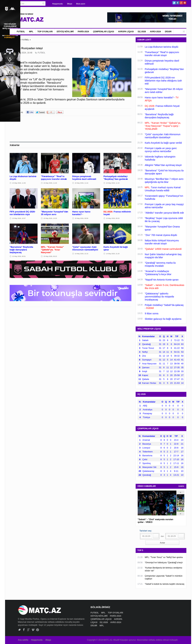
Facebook (178, 3)
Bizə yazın (81, 4)
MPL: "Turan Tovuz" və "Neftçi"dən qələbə (164, 557)
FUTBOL (21, 32)
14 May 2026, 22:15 (82, 254)
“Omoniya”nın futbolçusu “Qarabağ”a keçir (164, 563)
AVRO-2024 (155, 32)
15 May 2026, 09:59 (82, 218)
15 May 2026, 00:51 (19, 256)
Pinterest (185, 3)
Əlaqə (70, 4)
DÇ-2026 (142, 32)
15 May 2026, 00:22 (50, 256)
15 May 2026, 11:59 (19, 183)
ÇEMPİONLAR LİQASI (103, 32)
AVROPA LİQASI (126, 32)
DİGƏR (168, 32)
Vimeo (33, 630)
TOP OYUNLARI (45, 32)
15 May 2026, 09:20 (113, 218)
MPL (31, 32)
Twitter (174, 3)
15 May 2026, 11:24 (82, 183)
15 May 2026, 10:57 (19, 218)
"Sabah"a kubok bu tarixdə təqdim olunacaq (164, 584)
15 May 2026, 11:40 (50, 183)
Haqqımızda (57, 4)
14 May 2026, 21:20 (113, 254)
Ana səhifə (23, 640)
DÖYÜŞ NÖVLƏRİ (65, 32)
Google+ (181, 3)
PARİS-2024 (83, 32)
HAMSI (181, 486)
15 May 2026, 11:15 (113, 183)
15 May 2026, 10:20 (50, 218)
